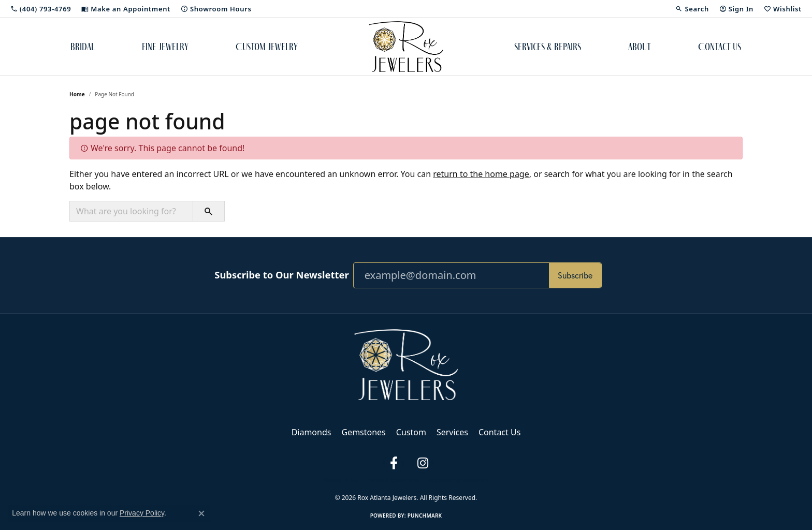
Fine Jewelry (165, 47)
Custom (411, 432)
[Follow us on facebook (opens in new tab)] (394, 463)
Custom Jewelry (267, 47)
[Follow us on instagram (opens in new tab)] (423, 463)
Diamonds (311, 432)
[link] (41, 9)
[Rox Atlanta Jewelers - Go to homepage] (406, 364)
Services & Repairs (548, 47)
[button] (692, 9)
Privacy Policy (340, 480)
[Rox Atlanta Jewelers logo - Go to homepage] (406, 47)
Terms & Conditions (393, 480)
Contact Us (720, 47)
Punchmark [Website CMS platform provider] (425, 516)
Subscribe (575, 275)
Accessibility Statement (459, 480)
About (640, 47)
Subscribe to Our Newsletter (281, 275)
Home (77, 94)
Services (452, 432)
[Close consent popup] (201, 513)
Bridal (83, 47)
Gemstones (363, 432)
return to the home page (481, 174)
